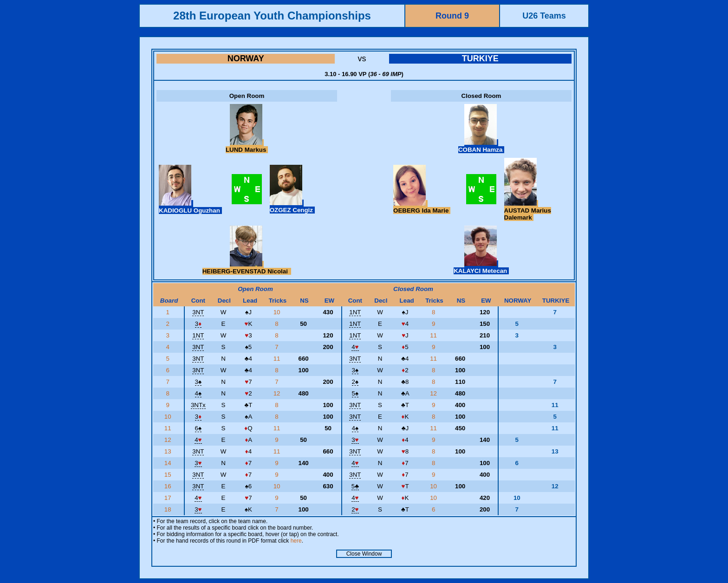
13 (169, 451)
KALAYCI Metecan (481, 267)
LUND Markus (247, 146)
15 (169, 475)
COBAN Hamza (481, 146)
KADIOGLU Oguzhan (190, 207)
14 (169, 463)
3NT (198, 312)
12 (278, 393)
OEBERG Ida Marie (422, 207)
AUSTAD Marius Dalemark (528, 211)
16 (169, 486)
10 (278, 312)
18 (169, 509)
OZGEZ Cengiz (292, 207)
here (296, 541)
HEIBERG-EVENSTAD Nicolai (247, 268)
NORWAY (246, 58)
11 (434, 335)
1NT (355, 312)
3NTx (198, 405)
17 (169, 498)
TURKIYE (480, 58)
